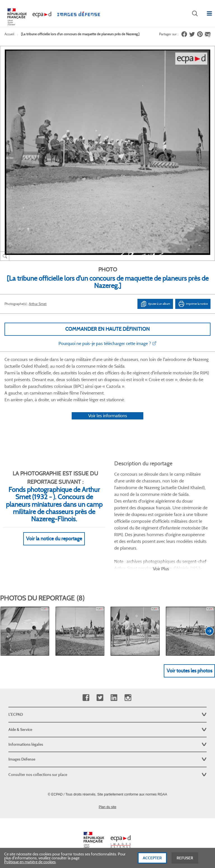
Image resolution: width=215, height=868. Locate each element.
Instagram (128, 698)
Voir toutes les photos (189, 671)
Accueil (9, 34)
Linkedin (114, 698)
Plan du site (108, 807)
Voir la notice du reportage (54, 539)
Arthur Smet (38, 304)
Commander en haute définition (107, 329)
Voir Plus (161, 569)
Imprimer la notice (193, 304)
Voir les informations (108, 416)
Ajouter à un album (155, 304)
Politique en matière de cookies (30, 862)
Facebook (86, 698)
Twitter (100, 698)
